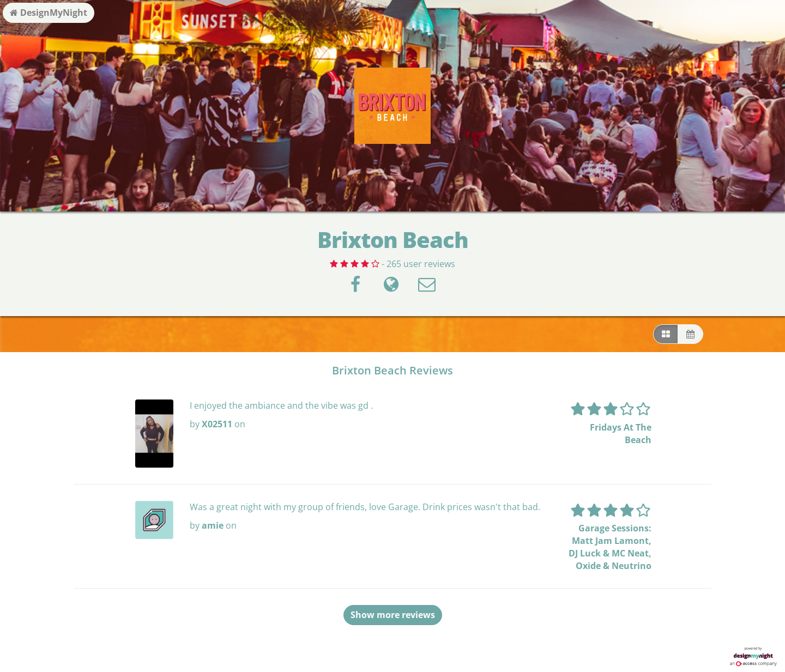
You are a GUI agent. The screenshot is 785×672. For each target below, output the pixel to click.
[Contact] (427, 287)
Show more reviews (393, 615)
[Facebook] (356, 287)
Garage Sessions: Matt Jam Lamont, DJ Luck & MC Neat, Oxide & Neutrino (610, 547)
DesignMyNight (49, 13)
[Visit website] (391, 287)
